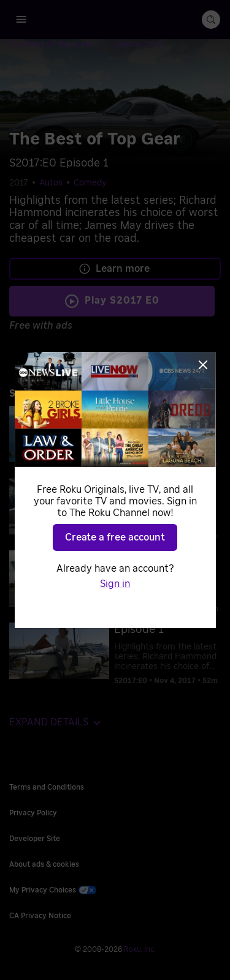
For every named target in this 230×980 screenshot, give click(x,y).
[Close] (203, 365)
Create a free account (115, 537)
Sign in (115, 584)
